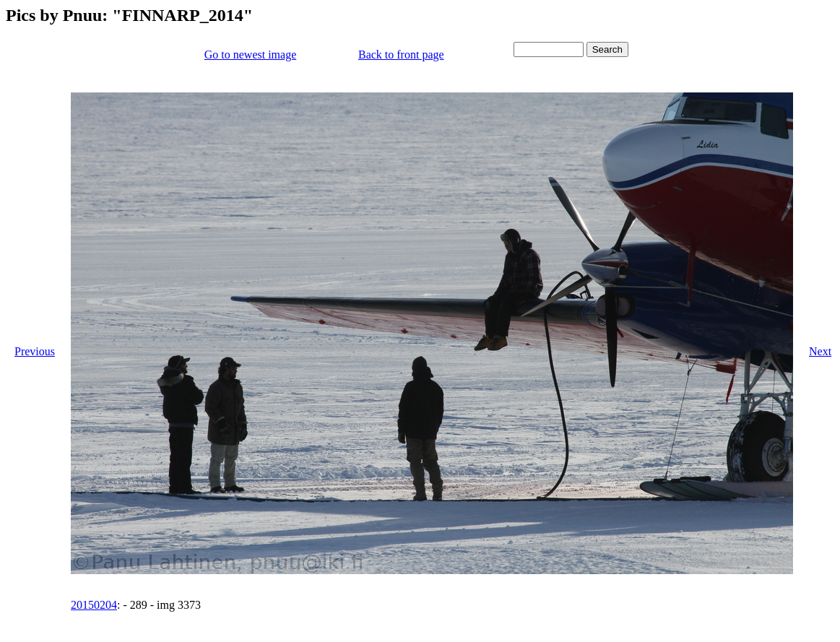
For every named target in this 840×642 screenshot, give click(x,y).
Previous (35, 351)
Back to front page (401, 55)
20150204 (94, 605)
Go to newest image (251, 55)
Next (820, 351)
